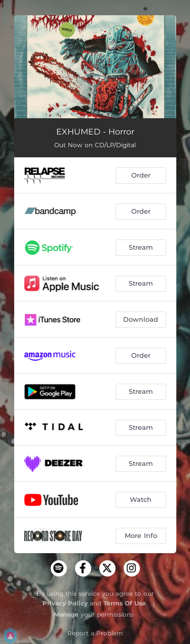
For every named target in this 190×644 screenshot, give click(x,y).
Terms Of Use (125, 603)
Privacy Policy (65, 603)
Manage (66, 614)
